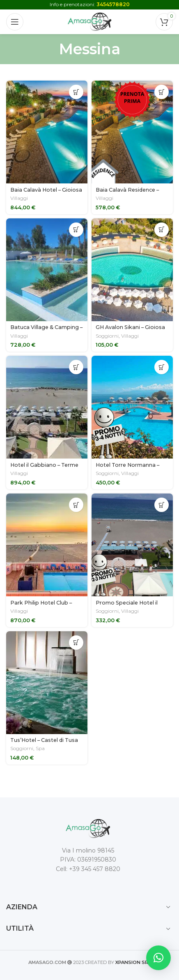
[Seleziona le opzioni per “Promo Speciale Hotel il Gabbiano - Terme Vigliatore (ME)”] (162, 505)
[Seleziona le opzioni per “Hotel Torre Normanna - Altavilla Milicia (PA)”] (162, 367)
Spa (40, 748)
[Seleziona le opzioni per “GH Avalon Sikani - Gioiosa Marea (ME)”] (162, 230)
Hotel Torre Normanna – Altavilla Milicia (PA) (127, 468)
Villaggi (19, 198)
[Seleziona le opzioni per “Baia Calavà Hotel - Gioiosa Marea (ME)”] (76, 92)
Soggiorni (107, 336)
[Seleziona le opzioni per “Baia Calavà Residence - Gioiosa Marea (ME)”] (162, 92)
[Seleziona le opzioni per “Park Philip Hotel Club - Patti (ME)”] (76, 505)
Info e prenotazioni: (90, 4)
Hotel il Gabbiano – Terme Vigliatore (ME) (44, 468)
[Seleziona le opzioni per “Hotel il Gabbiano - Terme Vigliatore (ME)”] (76, 367)
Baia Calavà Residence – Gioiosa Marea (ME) (127, 193)
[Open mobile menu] (15, 22)
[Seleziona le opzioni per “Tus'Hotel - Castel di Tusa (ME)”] (76, 643)
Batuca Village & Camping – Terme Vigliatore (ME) (46, 330)
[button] (158, 958)
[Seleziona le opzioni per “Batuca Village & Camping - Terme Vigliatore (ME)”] (76, 230)
